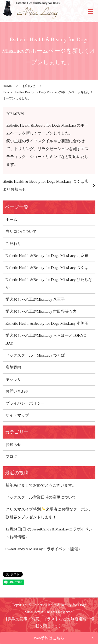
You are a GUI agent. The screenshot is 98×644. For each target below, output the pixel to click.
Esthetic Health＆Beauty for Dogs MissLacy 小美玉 (47, 323)
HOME (7, 86)
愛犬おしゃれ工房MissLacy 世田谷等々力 (41, 311)
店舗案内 (13, 367)
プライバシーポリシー (25, 403)
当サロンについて (21, 232)
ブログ (11, 457)
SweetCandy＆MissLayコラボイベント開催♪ (43, 549)
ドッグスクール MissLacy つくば (35, 355)
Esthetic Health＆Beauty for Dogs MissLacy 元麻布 (47, 256)
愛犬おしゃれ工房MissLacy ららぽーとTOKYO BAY (46, 339)
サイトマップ (17, 415)
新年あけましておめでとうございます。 (41, 485)
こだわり (13, 244)
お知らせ (29, 86)
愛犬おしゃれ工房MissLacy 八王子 (35, 299)
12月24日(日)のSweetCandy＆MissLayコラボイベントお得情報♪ (49, 533)
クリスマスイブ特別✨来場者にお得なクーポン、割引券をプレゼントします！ (49, 513)
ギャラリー (15, 379)
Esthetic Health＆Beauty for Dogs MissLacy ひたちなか (49, 283)
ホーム (11, 220)
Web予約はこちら (49, 638)
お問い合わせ (17, 391)
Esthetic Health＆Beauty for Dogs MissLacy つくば (47, 268)
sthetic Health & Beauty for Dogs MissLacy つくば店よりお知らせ (45, 185)
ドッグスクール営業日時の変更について (41, 497)
